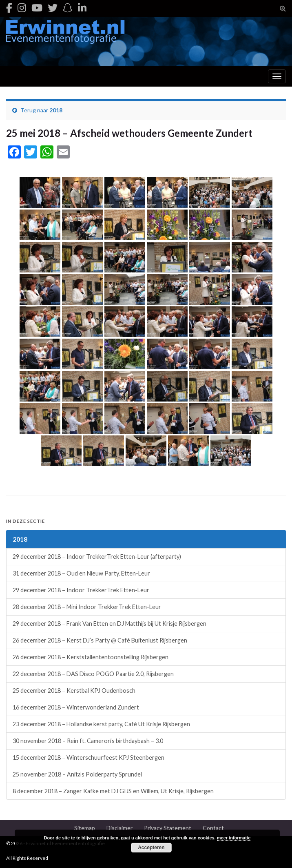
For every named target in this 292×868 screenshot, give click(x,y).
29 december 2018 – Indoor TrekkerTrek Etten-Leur (81, 590)
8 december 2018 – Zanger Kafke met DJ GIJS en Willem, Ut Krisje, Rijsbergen (113, 791)
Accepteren (151, 848)
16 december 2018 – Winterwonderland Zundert (76, 707)
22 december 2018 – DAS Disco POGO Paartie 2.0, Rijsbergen (93, 674)
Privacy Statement (168, 828)
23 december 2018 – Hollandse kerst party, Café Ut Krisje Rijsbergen (101, 724)
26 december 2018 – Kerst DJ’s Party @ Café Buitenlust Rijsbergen (100, 640)
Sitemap (85, 828)
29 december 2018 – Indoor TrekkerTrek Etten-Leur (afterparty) (97, 557)
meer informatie (234, 838)
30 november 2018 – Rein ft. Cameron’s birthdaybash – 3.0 (88, 741)
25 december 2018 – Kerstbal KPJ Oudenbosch (74, 691)
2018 (56, 110)
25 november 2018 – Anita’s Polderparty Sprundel (77, 774)
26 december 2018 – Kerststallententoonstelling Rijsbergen (91, 657)
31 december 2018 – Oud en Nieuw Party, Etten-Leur (81, 573)
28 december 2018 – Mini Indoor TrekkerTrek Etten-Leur (87, 607)
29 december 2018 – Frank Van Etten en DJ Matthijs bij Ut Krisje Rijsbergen (109, 624)
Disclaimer (119, 828)
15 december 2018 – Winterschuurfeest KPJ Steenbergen (88, 758)
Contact (213, 828)
